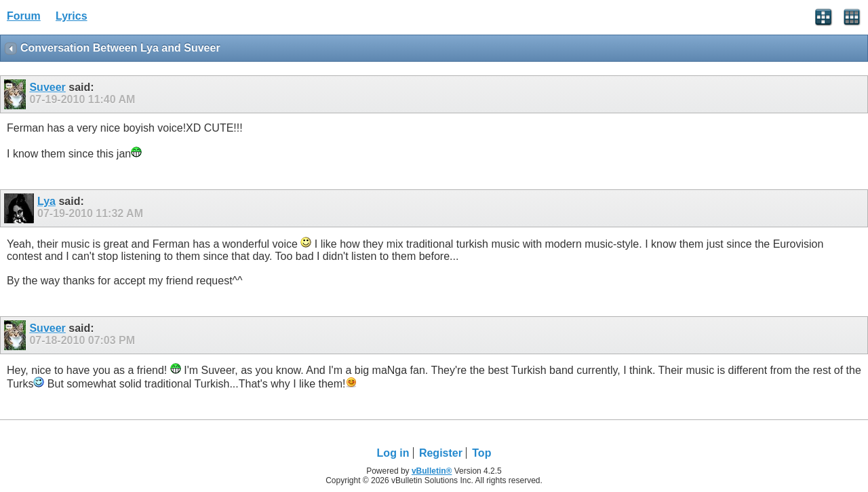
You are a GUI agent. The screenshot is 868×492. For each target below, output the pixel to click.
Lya (46, 201)
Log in (393, 453)
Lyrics (72, 16)
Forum (24, 16)
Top (481, 453)
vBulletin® (432, 471)
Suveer (47, 87)
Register (441, 453)
